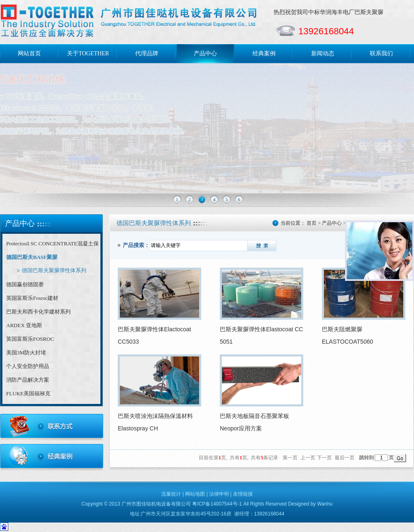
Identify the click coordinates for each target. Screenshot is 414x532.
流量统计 (171, 494)
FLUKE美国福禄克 (28, 393)
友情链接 (243, 494)
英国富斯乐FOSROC (30, 339)
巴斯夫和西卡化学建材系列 (38, 312)
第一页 (290, 458)
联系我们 (381, 53)
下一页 (324, 458)
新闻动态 (323, 53)
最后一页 (345, 458)
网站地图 (195, 494)
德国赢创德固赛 (25, 284)
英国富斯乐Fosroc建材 (32, 298)
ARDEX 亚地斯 (24, 325)
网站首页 (29, 53)
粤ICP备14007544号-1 (217, 504)
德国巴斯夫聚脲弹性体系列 (54, 270)
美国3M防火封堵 (26, 353)
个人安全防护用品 (28, 366)
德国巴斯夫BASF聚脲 (32, 257)
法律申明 (219, 494)
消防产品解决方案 (28, 380)
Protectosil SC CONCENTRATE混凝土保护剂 (52, 245)
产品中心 (205, 53)
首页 (312, 223)
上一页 (308, 458)
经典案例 (264, 53)
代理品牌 (147, 53)
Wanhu (325, 504)
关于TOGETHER (88, 53)
